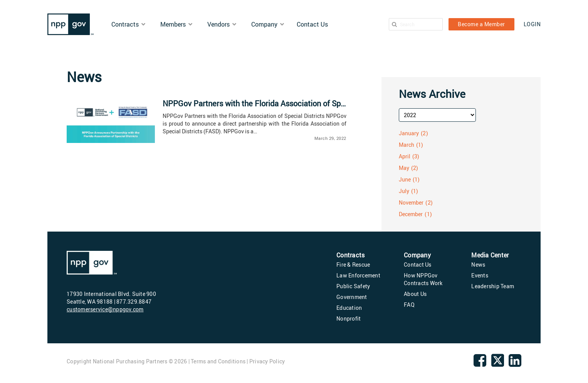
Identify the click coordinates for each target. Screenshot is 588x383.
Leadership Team (493, 286)
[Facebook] (480, 364)
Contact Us (418, 265)
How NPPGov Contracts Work (423, 279)
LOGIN (532, 24)
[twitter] (498, 365)
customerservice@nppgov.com (105, 309)
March (407, 145)
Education (349, 308)
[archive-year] (437, 115)
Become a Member (481, 24)
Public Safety (353, 286)
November (411, 202)
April (405, 156)
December (411, 214)
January (409, 133)
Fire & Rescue (353, 265)
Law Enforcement (358, 275)
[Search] (394, 24)
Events (480, 275)
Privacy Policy (267, 361)
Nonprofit (349, 318)
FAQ (409, 305)
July (404, 191)
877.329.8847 (134, 302)
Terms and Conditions (218, 361)
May (404, 168)
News (478, 265)
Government (352, 297)
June (405, 179)
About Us (415, 294)
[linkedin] (515, 364)
